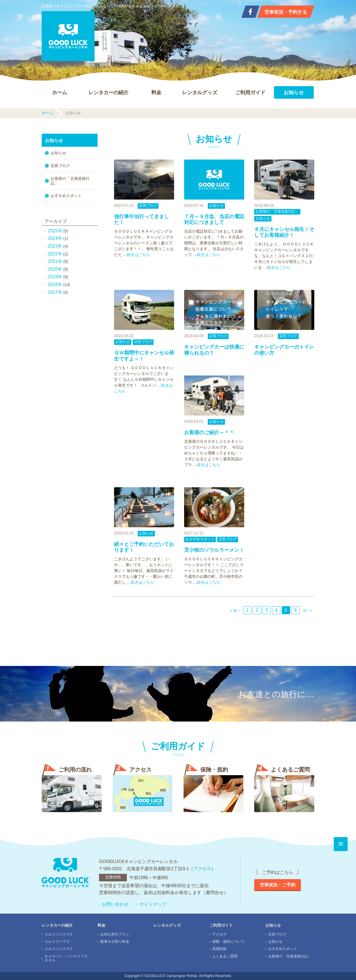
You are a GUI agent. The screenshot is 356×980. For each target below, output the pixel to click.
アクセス (202, 869)
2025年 (55, 231)
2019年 (55, 277)
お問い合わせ (115, 904)
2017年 (55, 292)
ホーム (60, 93)
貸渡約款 (219, 949)
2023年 (55, 246)
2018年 (55, 284)
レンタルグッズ (200, 93)
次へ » (308, 611)
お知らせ (294, 93)
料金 (156, 93)
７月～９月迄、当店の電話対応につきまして (214, 220)
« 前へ (235, 611)
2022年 (55, 254)
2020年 (55, 269)
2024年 (55, 238)
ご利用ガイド (250, 93)
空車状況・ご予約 (278, 885)
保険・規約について (228, 942)
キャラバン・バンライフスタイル (66, 958)
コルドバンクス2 (58, 949)
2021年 (55, 261)
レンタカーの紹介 (108, 93)
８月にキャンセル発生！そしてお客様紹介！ (284, 232)
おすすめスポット (200, 539)
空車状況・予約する (286, 12)
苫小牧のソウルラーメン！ (214, 550)
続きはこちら (139, 255)
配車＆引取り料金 (115, 942)
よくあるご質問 (225, 956)
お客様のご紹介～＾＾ (209, 432)
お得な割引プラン (115, 934)
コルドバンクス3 (58, 934)
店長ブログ (148, 206)
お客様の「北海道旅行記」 (277, 211)
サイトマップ (153, 904)
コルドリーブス (57, 942)
